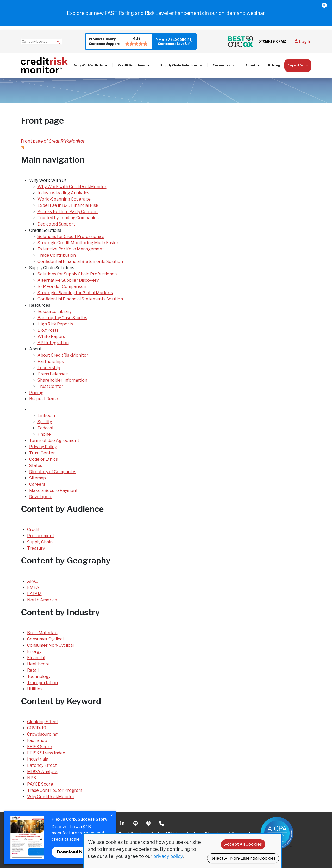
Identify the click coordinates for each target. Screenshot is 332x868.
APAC (33, 581)
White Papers (51, 336)
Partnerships (51, 361)
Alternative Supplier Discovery (68, 280)
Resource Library (55, 311)
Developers (41, 497)
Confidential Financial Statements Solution (80, 262)
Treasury (36, 548)
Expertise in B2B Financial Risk (68, 205)
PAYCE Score (40, 784)
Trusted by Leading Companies (68, 218)
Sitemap (37, 478)
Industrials (37, 759)
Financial (36, 658)
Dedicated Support (56, 224)
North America (42, 600)
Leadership (49, 368)
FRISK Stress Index (46, 753)
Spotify (45, 422)
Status (36, 465)
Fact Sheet (38, 740)
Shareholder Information (62, 380)
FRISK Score (40, 747)
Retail (33, 670)
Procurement (41, 536)
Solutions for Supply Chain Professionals (77, 274)
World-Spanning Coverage (64, 199)
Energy (34, 651)
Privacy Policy (43, 447)
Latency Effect (42, 765)
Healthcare (38, 664)
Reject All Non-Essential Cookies (243, 858)
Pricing (274, 65)
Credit (33, 529)
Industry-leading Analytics (63, 193)
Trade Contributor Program (55, 790)
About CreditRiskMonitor (63, 355)
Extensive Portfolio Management (71, 249)
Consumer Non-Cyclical (50, 645)
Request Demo (298, 65)
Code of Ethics (43, 459)
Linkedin (46, 416)
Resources (221, 65)
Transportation (42, 683)
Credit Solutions (131, 65)
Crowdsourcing (42, 734)
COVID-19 (37, 728)
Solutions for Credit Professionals (71, 237)
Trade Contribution (57, 255)
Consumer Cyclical (45, 639)
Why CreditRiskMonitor (51, 797)
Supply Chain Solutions (179, 65)
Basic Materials (42, 633)
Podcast (46, 428)
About (250, 65)
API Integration (53, 343)
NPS (32, 778)
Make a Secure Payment (53, 490)
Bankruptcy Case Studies (62, 318)
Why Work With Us (89, 65)
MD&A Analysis (42, 772)
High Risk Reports (55, 324)
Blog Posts (48, 330)
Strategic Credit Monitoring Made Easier (78, 243)
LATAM (34, 594)
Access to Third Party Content (68, 212)
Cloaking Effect (43, 722)
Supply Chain (40, 542)
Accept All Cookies (243, 844)
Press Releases (53, 374)
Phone (44, 434)
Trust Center (50, 386)
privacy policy (168, 856)
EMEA (33, 587)
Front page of (53, 141)
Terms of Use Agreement (54, 441)
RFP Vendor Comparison (62, 287)
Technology (39, 676)
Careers (37, 484)
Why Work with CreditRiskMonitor (72, 187)
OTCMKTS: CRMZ (272, 41)
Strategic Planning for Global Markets (75, 293)
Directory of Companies (53, 472)
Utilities (35, 689)
